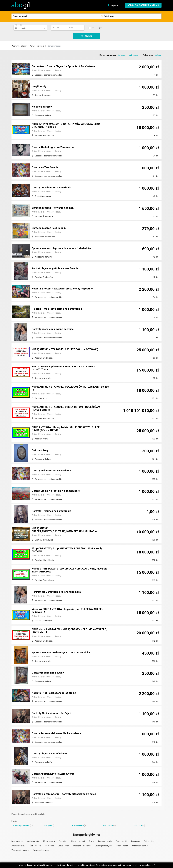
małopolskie (108, 825)
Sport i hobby (122, 846)
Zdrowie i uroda (105, 841)
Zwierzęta (135, 841)
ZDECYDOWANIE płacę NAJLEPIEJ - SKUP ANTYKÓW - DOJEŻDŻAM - (66, 368)
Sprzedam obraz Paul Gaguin (50, 228)
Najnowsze (111, 55)
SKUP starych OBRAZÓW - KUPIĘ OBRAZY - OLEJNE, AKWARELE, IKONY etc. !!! (64, 631)
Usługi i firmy (64, 846)
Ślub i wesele (35, 846)
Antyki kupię (39, 87)
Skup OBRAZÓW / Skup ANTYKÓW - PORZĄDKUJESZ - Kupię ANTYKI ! (69, 550)
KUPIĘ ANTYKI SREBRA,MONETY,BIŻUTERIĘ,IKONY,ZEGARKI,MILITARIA (66, 530)
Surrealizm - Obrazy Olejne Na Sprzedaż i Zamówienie (65, 66)
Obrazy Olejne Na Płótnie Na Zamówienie (57, 491)
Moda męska (49, 841)
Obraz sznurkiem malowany (49, 673)
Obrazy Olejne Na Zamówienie (50, 754)
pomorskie (138, 825)
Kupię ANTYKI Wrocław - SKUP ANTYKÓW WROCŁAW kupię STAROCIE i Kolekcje (69, 126)
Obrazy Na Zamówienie (46, 168)
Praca (91, 841)
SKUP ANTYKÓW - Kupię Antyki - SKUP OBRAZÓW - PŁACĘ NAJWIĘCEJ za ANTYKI (68, 429)
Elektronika (149, 841)
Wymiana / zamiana (20, 850)
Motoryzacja (17, 841)
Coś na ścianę (40, 451)
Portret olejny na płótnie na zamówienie (56, 269)
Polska (14, 821)
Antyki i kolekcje (37, 46)
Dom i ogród (121, 841)
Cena (56, 28)
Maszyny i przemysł (82, 846)
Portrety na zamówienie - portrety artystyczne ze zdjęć (66, 794)
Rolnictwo (50, 846)
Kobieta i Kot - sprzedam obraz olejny (55, 693)
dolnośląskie (47, 825)
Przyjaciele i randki (41, 850)
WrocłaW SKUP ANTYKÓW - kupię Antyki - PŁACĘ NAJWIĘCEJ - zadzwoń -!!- (62, 611)
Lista (151, 55)
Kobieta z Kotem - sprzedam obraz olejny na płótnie (64, 289)
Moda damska (33, 841)
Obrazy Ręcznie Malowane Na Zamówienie (58, 734)
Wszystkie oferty (19, 46)
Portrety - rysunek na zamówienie (53, 511)
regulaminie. (149, 865)
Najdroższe (133, 55)
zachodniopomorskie (20, 825)
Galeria (158, 55)
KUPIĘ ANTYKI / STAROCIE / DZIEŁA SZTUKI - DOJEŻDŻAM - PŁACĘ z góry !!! (69, 409)
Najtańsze (122, 55)
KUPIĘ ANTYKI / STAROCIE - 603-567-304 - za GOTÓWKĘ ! (67, 349)
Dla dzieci (63, 841)
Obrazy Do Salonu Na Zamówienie (53, 188)
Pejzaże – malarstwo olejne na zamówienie (58, 309)
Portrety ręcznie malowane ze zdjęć (54, 329)
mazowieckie (78, 825)
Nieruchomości (78, 841)
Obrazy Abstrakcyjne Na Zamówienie (55, 147)
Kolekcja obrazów (43, 107)
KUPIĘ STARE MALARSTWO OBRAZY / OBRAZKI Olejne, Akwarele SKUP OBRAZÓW (66, 570)
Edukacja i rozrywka (104, 846)
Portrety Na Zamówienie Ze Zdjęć (53, 713)
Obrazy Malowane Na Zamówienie (53, 471)
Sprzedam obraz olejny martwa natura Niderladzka (63, 248)
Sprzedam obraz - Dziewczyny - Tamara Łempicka (63, 653)
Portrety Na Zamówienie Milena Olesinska (58, 592)
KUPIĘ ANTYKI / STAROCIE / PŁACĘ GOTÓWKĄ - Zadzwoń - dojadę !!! (68, 389)
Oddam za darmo (140, 846)
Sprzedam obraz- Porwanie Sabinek (54, 208)
